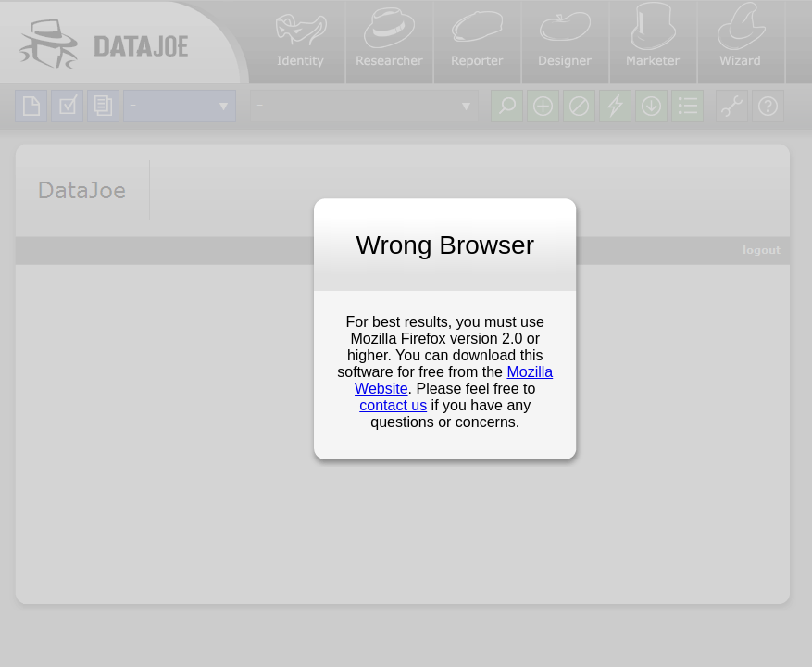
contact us (393, 405)
